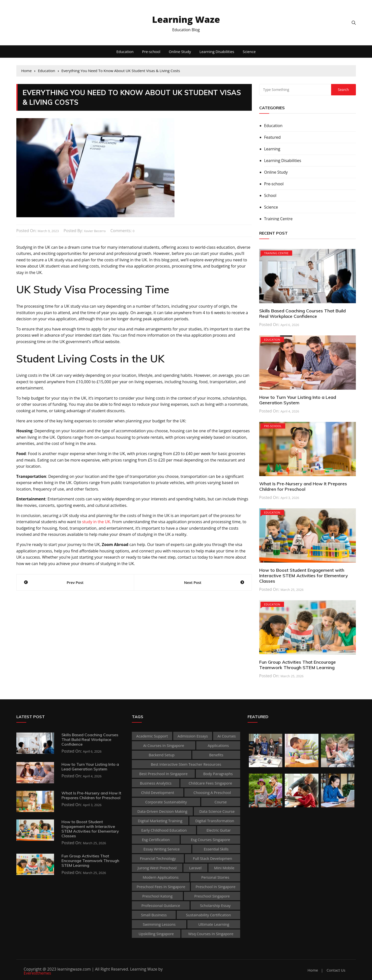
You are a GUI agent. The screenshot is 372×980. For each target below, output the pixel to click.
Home (313, 970)
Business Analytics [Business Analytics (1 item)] (156, 783)
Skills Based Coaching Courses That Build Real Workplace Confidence (302, 313)
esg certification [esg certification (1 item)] (156, 840)
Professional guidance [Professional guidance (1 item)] (161, 905)
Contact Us (336, 970)
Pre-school (151, 52)
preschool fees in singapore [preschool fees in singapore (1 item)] (161, 887)
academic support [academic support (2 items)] (152, 736)
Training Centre (278, 219)
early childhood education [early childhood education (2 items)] (164, 830)
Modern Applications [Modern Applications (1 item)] (161, 877)
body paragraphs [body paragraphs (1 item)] (218, 774)
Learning (272, 149)
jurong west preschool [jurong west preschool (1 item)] (157, 868)
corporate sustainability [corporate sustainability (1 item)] (166, 802)
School (270, 195)
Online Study (180, 52)
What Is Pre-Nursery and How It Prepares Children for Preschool (303, 486)
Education (125, 52)
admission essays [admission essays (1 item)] (193, 736)
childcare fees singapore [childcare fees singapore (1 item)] (210, 783)
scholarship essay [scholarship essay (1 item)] (215, 905)
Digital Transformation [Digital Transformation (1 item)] (215, 821)
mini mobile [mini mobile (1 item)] (224, 868)
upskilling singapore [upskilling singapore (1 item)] (156, 934)
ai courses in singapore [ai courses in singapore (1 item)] (164, 745)
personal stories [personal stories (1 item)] (215, 877)
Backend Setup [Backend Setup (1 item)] (162, 755)
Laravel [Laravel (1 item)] (195, 868)
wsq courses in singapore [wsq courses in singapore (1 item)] (211, 934)
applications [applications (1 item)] (218, 745)
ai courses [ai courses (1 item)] (227, 736)
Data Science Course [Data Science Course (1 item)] (217, 811)
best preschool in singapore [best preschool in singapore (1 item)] (163, 774)
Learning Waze (186, 19)
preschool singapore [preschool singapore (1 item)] (212, 896)
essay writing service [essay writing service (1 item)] (162, 849)
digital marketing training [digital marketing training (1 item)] (160, 821)
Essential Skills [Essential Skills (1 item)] (216, 849)
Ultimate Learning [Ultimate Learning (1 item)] (214, 924)
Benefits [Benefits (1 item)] (216, 755)
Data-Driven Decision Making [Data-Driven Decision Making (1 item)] (162, 811)
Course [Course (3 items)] (221, 802)
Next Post (193, 582)
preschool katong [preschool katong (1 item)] (157, 896)
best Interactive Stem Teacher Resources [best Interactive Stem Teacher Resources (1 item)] (186, 764)
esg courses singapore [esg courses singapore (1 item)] (210, 840)
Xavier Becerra (95, 231)
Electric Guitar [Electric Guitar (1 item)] (219, 830)
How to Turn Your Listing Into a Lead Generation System (298, 400)
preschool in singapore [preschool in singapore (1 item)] (215, 887)
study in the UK (96, 522)
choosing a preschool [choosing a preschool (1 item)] (212, 792)
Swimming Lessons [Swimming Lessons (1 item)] (159, 924)
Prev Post (75, 582)
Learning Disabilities (217, 52)
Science (249, 52)
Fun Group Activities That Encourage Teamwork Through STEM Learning (298, 665)
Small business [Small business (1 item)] (154, 915)
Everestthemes (38, 973)
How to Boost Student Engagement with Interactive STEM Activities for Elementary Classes (304, 575)
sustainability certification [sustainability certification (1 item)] (208, 915)
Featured (272, 137)
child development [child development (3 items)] (157, 792)
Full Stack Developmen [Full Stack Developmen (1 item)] (212, 858)
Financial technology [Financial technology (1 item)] (158, 858)
